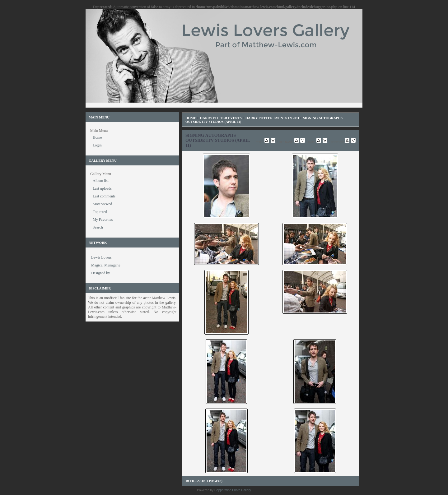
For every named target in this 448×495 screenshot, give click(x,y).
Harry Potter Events (221, 118)
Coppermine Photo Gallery (233, 490)
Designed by (100, 273)
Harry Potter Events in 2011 (272, 118)
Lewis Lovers (101, 257)
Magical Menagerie (106, 265)
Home (191, 118)
